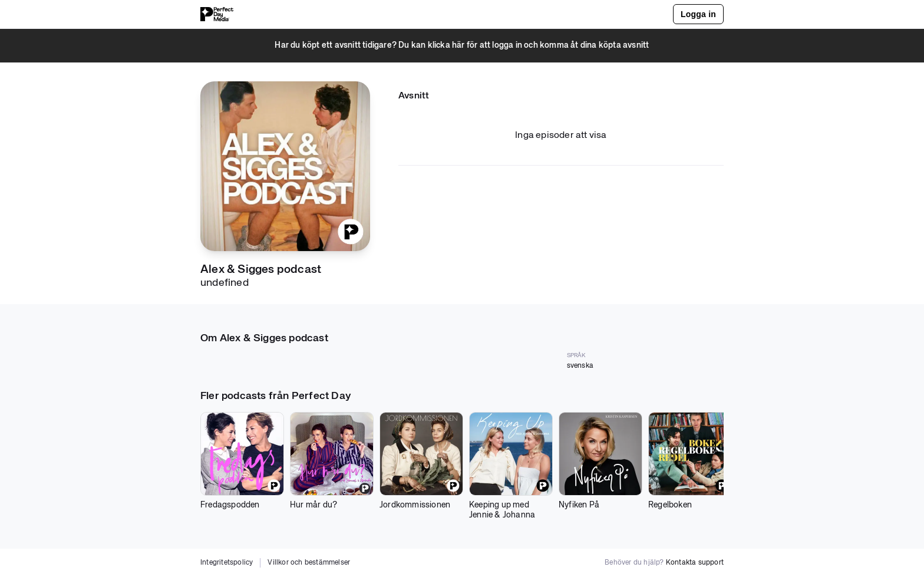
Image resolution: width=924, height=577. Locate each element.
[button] (462, 46)
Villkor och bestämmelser (309, 563)
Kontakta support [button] (695, 563)
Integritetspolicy (227, 563)
